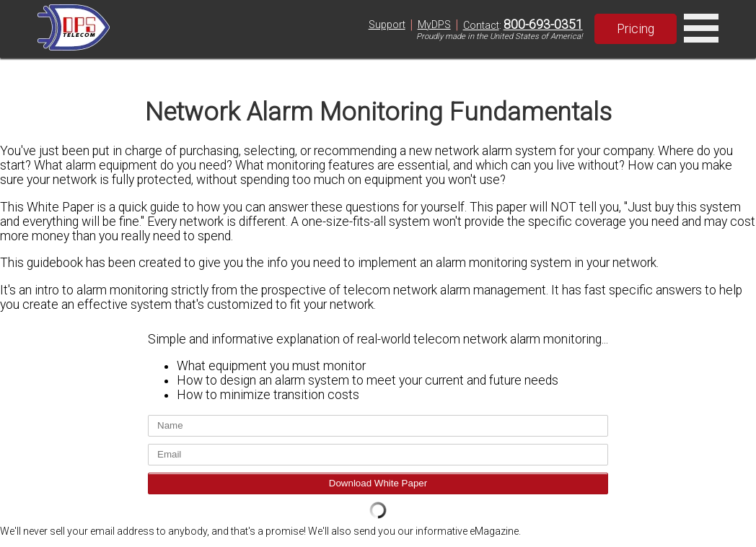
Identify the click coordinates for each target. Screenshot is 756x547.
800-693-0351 (543, 25)
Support (387, 25)
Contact (481, 25)
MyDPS (434, 25)
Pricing (636, 29)
